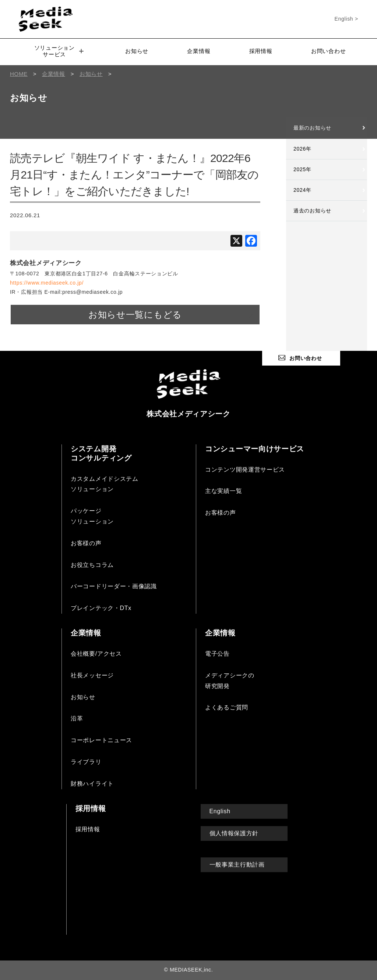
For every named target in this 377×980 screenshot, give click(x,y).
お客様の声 (86, 543)
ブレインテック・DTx (101, 608)
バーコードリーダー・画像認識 (114, 586)
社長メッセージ (92, 675)
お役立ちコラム (92, 565)
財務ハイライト (92, 784)
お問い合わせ (328, 51)
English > (346, 19)
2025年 (302, 169)
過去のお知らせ (312, 211)
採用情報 (261, 51)
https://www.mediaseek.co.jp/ (47, 283)
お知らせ (137, 51)
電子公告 (217, 654)
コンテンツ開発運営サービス (245, 470)
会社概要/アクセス (96, 654)
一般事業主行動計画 (237, 865)
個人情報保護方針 (234, 833)
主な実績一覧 (223, 491)
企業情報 (199, 51)
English (220, 811)
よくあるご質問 (227, 707)
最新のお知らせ (312, 128)
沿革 (77, 718)
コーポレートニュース (101, 740)
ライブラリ (86, 762)
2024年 (302, 190)
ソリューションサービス (59, 51)
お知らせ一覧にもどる (135, 315)
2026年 (302, 149)
